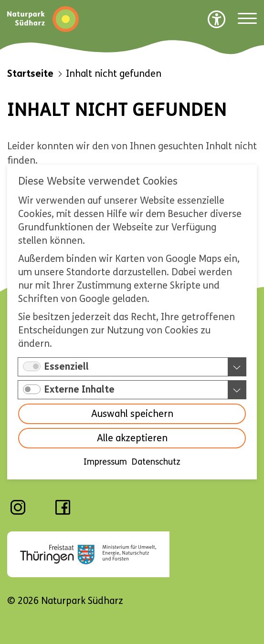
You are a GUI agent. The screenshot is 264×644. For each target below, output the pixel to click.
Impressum (105, 462)
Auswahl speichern (132, 414)
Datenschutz (156, 462)
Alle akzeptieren (132, 438)
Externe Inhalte (79, 390)
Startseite (30, 74)
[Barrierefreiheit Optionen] (217, 19)
